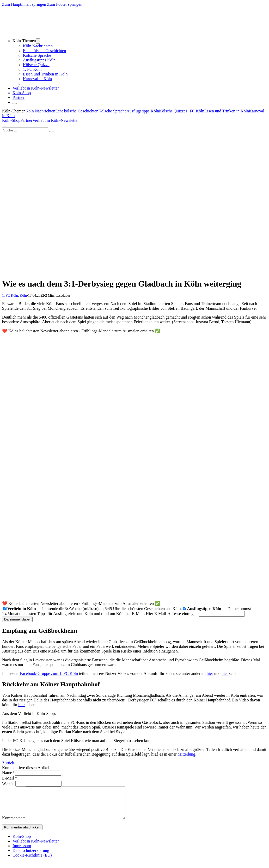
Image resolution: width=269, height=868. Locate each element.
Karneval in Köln (37, 79)
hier (210, 673)
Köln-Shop (11, 120)
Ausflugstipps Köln (39, 60)
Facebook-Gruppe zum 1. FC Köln (49, 673)
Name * (9, 773)
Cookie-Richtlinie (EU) (32, 861)
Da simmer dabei (17, 619)
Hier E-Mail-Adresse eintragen (172, 614)
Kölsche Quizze (36, 65)
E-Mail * (10, 778)
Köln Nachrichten (38, 46)
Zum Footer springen (65, 4)
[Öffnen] (15, 104)
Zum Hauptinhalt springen (24, 4)
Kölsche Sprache (37, 55)
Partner (19, 97)
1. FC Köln (32, 69)
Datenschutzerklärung (31, 857)
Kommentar (14, 824)
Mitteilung (187, 754)
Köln (23, 296)
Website (9, 784)
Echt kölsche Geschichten (44, 51)
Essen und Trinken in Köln (45, 74)
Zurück (8, 763)
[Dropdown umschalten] (38, 41)
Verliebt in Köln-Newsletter (36, 88)
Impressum (22, 852)
